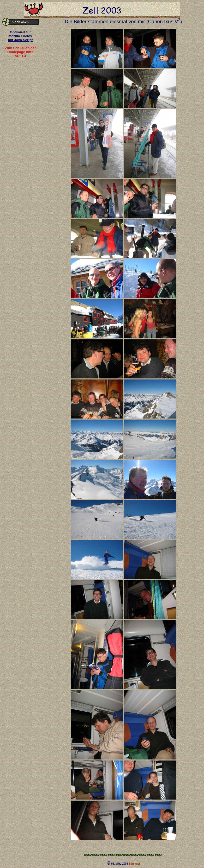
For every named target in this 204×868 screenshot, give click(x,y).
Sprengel (134, 864)
